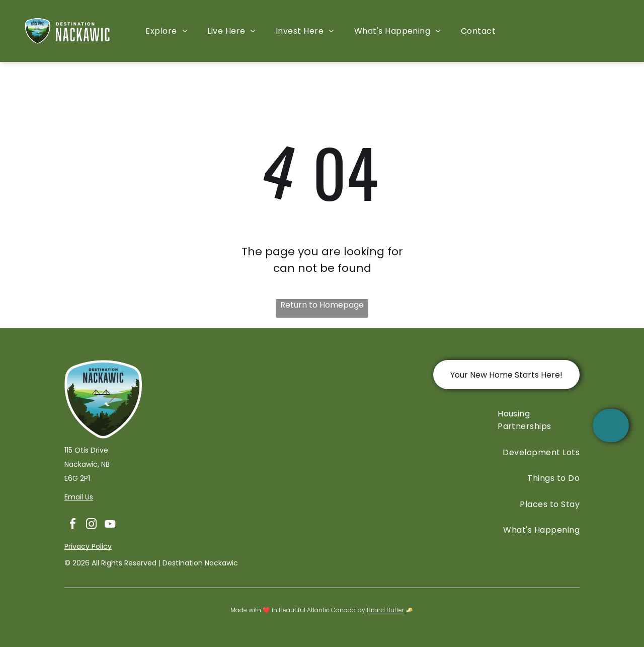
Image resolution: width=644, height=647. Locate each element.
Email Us (79, 497)
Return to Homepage (322, 305)
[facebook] (72, 525)
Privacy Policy (88, 546)
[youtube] (110, 525)
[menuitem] (166, 31)
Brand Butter (385, 610)
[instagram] (91, 525)
